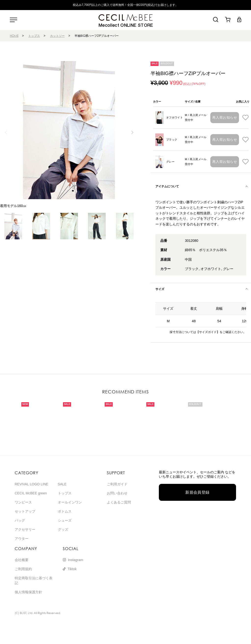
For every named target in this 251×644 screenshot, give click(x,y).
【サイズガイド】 (208, 332)
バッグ (20, 520)
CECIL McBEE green (31, 493)
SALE (62, 484)
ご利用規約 (23, 569)
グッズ (63, 529)
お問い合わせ (117, 493)
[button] (132, 132)
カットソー (57, 36)
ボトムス (65, 511)
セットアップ (25, 511)
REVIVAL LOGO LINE (31, 484)
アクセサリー (25, 529)
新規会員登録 (197, 492)
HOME (14, 36)
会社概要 (22, 560)
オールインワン (70, 502)
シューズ (65, 520)
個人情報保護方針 (28, 592)
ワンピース (23, 502)
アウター (22, 539)
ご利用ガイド (117, 484)
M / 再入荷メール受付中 (196, 117)
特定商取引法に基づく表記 (34, 580)
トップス (34, 36)
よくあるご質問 (119, 502)
